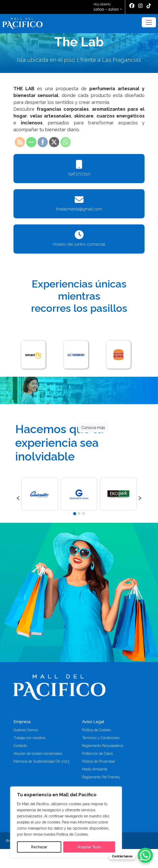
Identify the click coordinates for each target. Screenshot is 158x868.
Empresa (22, 722)
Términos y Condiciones (101, 738)
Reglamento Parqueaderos (103, 746)
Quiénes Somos (26, 730)
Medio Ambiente (95, 769)
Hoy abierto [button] (106, 7)
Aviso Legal (93, 722)
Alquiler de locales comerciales (38, 754)
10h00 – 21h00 (106, 9)
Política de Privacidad (98, 761)
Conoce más (93, 428)
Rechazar (39, 847)
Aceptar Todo (89, 847)
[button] (74, 513)
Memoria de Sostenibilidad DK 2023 (41, 761)
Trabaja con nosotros (30, 738)
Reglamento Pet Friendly (101, 777)
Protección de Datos (97, 754)
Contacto (20, 746)
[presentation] (18, 497)
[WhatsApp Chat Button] (145, 855)
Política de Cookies (96, 730)
